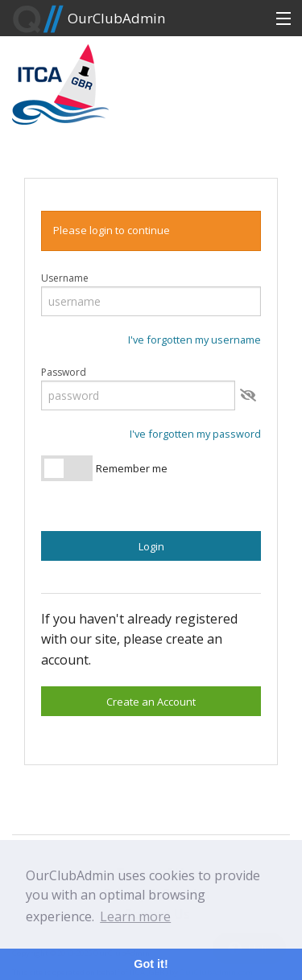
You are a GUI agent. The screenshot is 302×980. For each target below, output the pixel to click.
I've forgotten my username (194, 340)
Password (64, 372)
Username (65, 278)
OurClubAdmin (89, 19)
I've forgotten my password (195, 434)
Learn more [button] (135, 916)
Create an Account (151, 702)
